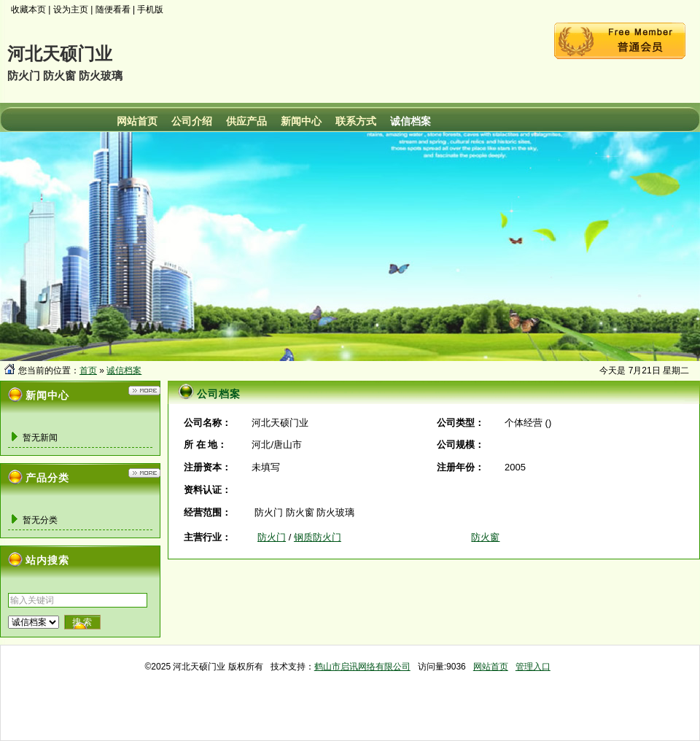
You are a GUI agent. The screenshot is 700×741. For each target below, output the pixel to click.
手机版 (150, 9)
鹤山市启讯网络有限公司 (362, 667)
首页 (88, 370)
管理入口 (533, 667)
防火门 (272, 537)
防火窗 (485, 537)
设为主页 (71, 9)
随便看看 (113, 9)
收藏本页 (28, 9)
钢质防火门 (318, 537)
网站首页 (491, 667)
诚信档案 (124, 370)
